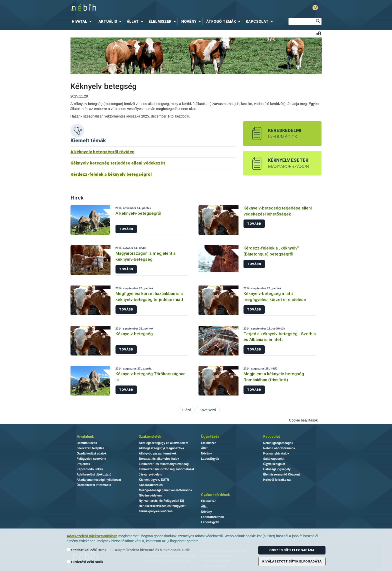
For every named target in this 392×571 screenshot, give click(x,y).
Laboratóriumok (212, 517)
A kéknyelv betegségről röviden (102, 152)
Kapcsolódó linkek (90, 469)
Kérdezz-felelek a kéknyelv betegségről (111, 174)
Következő (208, 410)
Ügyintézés (210, 436)
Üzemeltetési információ (94, 485)
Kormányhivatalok (276, 453)
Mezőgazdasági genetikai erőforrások (165, 490)
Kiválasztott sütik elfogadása (292, 561)
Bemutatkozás (87, 443)
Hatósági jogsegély (277, 469)
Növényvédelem (150, 495)
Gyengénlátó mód (315, 8)
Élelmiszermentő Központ (282, 474)
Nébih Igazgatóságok (278, 443)
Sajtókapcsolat (274, 459)
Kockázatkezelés (151, 485)
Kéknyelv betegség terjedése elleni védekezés (118, 163)
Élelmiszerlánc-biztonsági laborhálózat (166, 469)
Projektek (83, 464)
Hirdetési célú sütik (85, 562)
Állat (204, 448)
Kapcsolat (271, 436)
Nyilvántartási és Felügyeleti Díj (161, 501)
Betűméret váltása (318, 33)
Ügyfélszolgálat (274, 464)
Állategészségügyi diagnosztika (161, 448)
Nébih (143, 8)
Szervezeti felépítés (91, 448)
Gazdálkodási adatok (92, 453)
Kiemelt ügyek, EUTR (154, 480)
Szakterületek (150, 436)
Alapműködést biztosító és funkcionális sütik (150, 550)
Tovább (126, 229)
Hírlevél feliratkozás (277, 480)
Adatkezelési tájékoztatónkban (92, 536)
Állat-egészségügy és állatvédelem (163, 443)
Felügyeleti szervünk (91, 459)
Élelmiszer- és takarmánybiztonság (164, 464)
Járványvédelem (150, 474)
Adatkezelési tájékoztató (94, 474)
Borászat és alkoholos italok (159, 459)
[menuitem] (83, 21)
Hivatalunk (85, 436)
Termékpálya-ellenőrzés (156, 511)
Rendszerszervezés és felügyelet (162, 506)
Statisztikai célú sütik (87, 550)
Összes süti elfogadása (292, 550)
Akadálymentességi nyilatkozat (99, 480)
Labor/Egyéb (210, 459)
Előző (187, 410)
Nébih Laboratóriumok (279, 448)
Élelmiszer (208, 443)
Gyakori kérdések (215, 495)
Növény (206, 453)
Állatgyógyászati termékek (158, 453)
